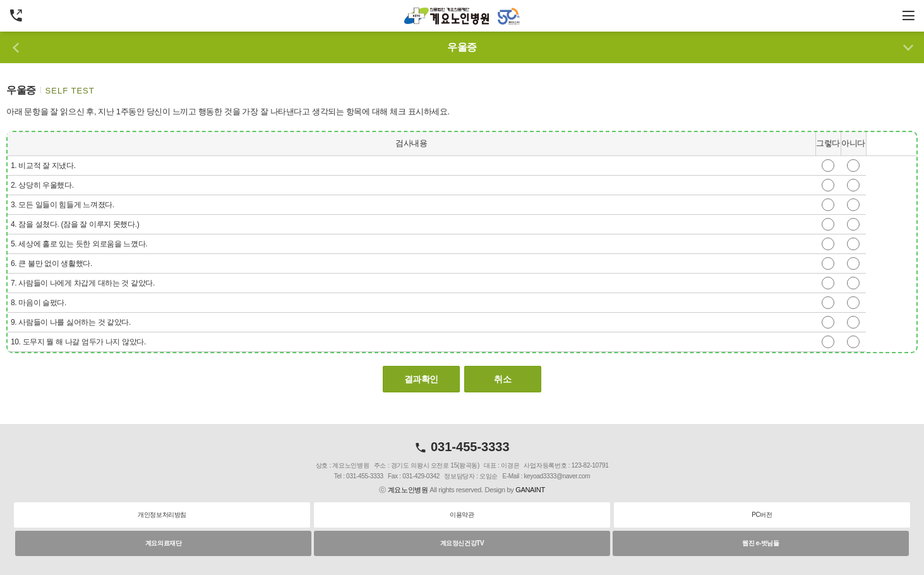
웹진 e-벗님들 (761, 543)
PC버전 (762, 515)
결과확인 (421, 379)
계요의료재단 (164, 543)
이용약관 (462, 515)
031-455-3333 (462, 447)
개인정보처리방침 (162, 515)
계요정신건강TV (462, 543)
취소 (502, 379)
